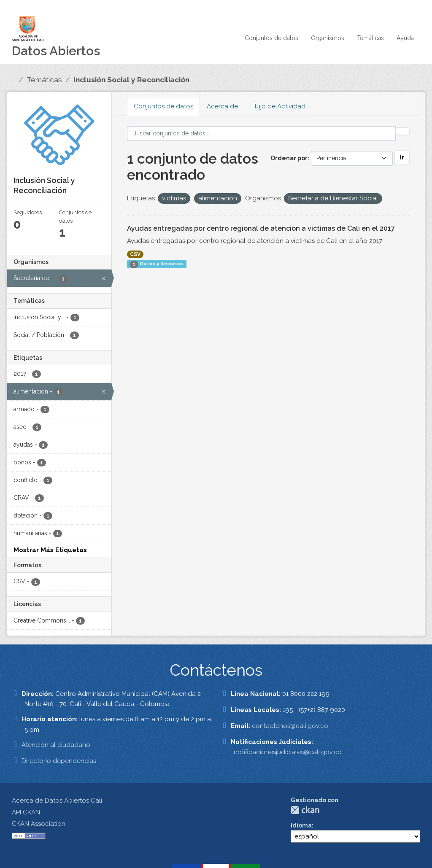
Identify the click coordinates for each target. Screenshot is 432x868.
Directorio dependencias (59, 761)
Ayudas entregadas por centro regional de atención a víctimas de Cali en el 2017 (261, 228)
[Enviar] (402, 131)
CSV (135, 254)
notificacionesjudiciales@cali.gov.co (288, 752)
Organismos (328, 38)
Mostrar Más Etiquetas (50, 550)
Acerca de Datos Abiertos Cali (57, 801)
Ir (402, 157)
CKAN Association (39, 824)
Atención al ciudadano (56, 745)
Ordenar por (289, 158)
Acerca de (222, 106)
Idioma (301, 825)
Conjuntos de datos (271, 38)
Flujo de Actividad (278, 106)
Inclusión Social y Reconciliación (131, 80)
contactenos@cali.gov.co (290, 726)
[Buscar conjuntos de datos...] (262, 133)
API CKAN (26, 812)
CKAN (305, 810)
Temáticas (370, 38)
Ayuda (405, 38)
